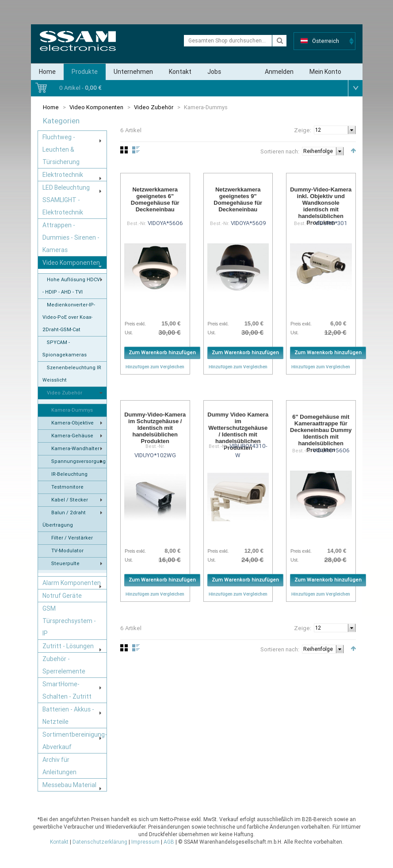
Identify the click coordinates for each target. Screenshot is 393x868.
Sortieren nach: (280, 151)
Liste (136, 150)
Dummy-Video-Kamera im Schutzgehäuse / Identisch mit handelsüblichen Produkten (155, 428)
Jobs (214, 72)
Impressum (145, 842)
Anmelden (279, 72)
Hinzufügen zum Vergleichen (155, 367)
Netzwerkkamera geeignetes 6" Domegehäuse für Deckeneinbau (155, 199)
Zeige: (303, 130)
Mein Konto (325, 72)
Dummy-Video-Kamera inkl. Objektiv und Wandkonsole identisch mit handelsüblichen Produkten (321, 206)
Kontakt (180, 72)
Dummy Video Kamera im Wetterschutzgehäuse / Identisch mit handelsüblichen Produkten (238, 431)
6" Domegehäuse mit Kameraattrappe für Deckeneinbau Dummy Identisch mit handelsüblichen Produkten (321, 433)
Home (47, 72)
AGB (169, 842)
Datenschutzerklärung (100, 842)
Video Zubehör (154, 107)
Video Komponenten (96, 107)
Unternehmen (133, 72)
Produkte (85, 72)
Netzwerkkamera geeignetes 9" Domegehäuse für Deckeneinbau (238, 199)
